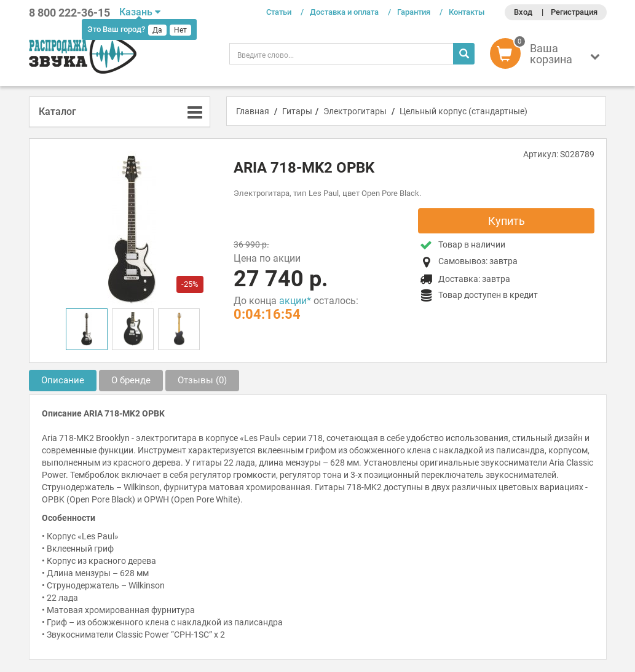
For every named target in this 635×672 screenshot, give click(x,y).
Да (157, 30)
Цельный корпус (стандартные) (463, 111)
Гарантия (414, 12)
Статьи (279, 12)
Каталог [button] (57, 111)
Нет (180, 30)
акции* (295, 301)
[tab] (120, 112)
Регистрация (574, 12)
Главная (253, 111)
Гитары (297, 111)
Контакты (467, 12)
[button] (548, 57)
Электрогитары (355, 111)
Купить (507, 221)
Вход (523, 12)
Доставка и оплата (344, 12)
